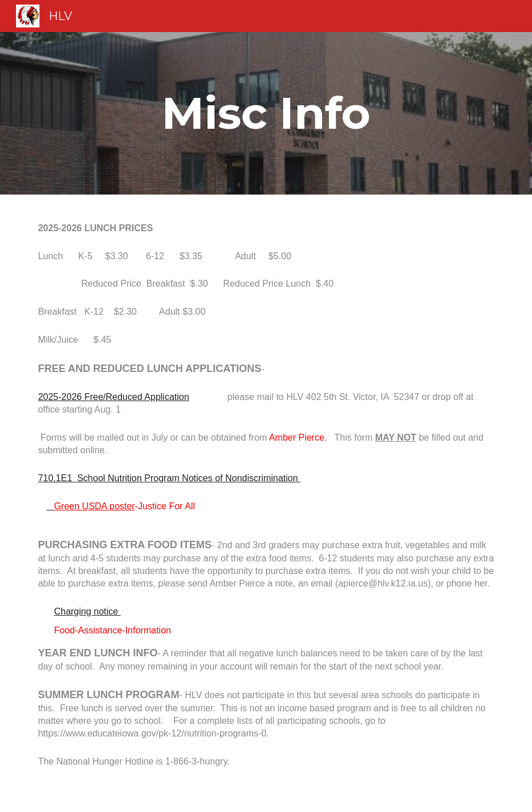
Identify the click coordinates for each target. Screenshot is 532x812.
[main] (266, 113)
